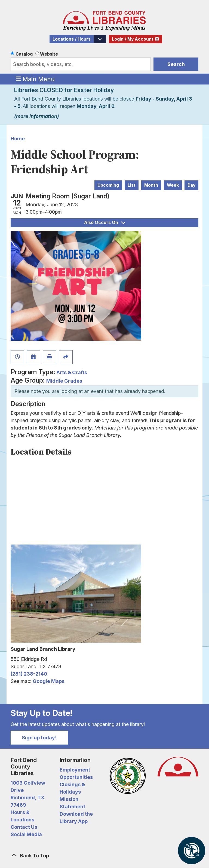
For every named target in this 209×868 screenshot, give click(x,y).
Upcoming (108, 185)
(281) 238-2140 (29, 674)
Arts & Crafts (72, 372)
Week (173, 185)
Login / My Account (133, 39)
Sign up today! (39, 738)
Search (176, 64)
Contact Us (24, 827)
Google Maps (49, 681)
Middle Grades (64, 381)
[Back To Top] (104, 856)
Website (49, 54)
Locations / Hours (72, 39)
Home (18, 139)
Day (191, 185)
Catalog (24, 54)
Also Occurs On (104, 223)
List (132, 185)
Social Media (26, 834)
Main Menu (35, 79)
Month (151, 185)
